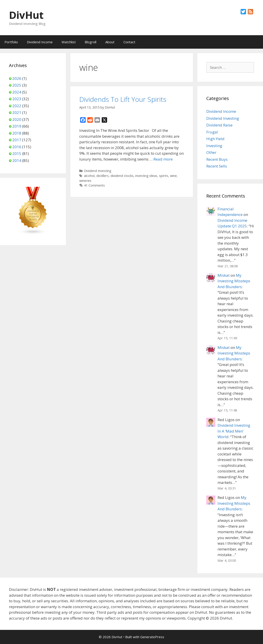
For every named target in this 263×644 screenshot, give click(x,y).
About (110, 42)
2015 (17, 153)
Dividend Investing (98, 171)
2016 (17, 147)
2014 (17, 160)
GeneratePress (152, 637)
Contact (129, 42)
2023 (17, 99)
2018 (17, 133)
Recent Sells (217, 166)
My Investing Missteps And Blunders (234, 281)
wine (173, 176)
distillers (102, 176)
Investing (214, 146)
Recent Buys (217, 159)
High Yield (215, 139)
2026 (17, 78)
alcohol (89, 176)
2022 (17, 106)
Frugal (212, 132)
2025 (17, 85)
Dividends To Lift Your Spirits (123, 99)
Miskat (224, 275)
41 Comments (94, 185)
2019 (17, 126)
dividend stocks (122, 176)
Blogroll (91, 42)
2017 (17, 140)
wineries (85, 181)
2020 (17, 119)
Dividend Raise (219, 125)
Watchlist (69, 42)
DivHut (26, 15)
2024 (17, 92)
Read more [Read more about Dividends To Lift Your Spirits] (163, 159)
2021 (17, 112)
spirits (164, 176)
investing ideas (146, 176)
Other (211, 152)
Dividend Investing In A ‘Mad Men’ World (234, 431)
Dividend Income (40, 42)
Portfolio (11, 42)
